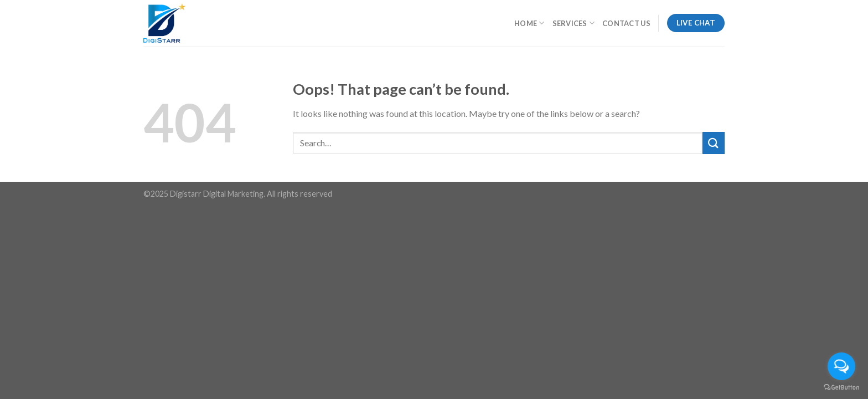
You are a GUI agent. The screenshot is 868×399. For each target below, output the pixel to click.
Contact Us (626, 23)
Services (574, 23)
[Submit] (714, 143)
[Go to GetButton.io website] (841, 388)
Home (529, 23)
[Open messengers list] (841, 366)
